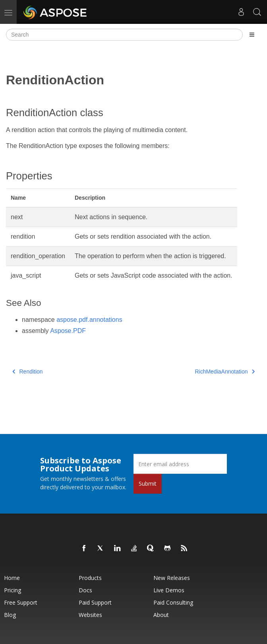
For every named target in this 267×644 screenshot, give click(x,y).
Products (90, 578)
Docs (85, 590)
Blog (10, 615)
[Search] (124, 35)
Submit (148, 483)
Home (12, 578)
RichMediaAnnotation (225, 372)
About (161, 615)
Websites (90, 615)
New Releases (172, 578)
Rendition (28, 372)
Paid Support (95, 602)
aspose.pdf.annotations (89, 320)
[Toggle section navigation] (252, 35)
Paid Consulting (173, 602)
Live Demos (169, 590)
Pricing (13, 590)
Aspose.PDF (68, 331)
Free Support (21, 602)
